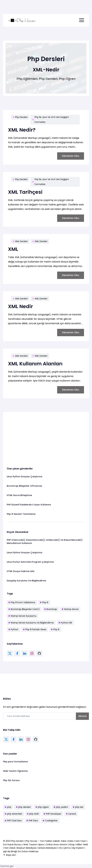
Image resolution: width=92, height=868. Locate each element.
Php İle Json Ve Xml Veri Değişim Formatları (51, 120)
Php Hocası (32, 841)
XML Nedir (20, 306)
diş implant (78, 848)
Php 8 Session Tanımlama (21, 514)
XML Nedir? (22, 130)
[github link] (39, 653)
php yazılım (61, 807)
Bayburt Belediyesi (27, 848)
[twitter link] (10, 653)
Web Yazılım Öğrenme (15, 771)
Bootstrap (51, 609)
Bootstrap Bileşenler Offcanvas (24, 486)
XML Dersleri (20, 241)
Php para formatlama (15, 762)
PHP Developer (53, 814)
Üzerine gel (7, 866)
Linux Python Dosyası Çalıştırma (24, 477)
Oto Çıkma (64, 848)
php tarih (33, 814)
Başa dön (10, 855)
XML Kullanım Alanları (35, 364)
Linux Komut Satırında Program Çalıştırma (30, 562)
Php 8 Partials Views (35, 629)
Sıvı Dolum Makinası (28, 851)
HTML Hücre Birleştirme (19, 495)
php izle (78, 807)
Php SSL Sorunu (11, 780)
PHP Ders (32, 821)
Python (13, 629)
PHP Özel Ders (13, 821)
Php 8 (44, 602)
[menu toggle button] (82, 20)
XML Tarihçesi (25, 192)
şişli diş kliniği (10, 851)
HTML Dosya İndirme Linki (21, 571)
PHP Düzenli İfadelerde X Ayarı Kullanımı (29, 505)
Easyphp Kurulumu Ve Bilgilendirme (26, 581)
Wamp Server (70, 609)
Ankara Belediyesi (47, 848)
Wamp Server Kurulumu (22, 616)
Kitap (72, 845)
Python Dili (65, 623)
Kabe (64, 841)
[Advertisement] (46, 437)
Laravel (71, 814)
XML (13, 249)
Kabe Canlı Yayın (77, 841)
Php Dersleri (20, 117)
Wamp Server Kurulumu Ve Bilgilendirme (31, 623)
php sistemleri (14, 814)
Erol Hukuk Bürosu (13, 845)
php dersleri (23, 807)
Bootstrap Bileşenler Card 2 (24, 609)
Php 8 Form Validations (22, 602)
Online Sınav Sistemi (57, 845)
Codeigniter (50, 821)
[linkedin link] (25, 653)
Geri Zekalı (10, 848)
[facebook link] (17, 653)
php (8, 807)
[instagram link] (32, 653)
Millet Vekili (82, 845)
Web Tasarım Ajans (34, 845)
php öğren (42, 807)
